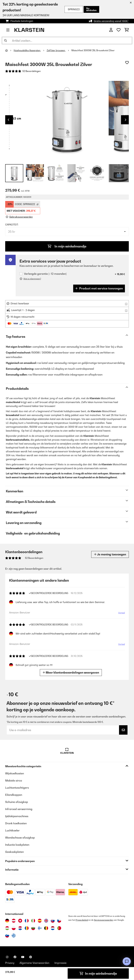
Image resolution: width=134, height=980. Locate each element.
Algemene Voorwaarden (34, 963)
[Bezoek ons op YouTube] (23, 957)
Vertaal (122, 613)
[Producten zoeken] (67, 41)
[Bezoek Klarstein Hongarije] (7, 928)
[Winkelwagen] (127, 30)
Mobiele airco (14, 780)
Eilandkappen (14, 795)
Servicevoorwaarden (104, 920)
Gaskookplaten (14, 852)
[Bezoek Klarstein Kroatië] (20, 928)
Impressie (60, 963)
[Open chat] (127, 961)
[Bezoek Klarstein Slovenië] (7, 936)
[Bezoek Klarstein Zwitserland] (20, 921)
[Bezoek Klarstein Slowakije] (53, 921)
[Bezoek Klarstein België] (46, 928)
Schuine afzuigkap (17, 802)
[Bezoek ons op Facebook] (15, 957)
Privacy (10, 963)
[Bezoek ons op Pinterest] (31, 957)
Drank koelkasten (16, 823)
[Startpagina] (9, 50)
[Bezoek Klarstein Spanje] (40, 921)
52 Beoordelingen (32, 71)
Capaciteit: (12, 225)
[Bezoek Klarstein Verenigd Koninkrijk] (46, 921)
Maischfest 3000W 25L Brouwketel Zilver (93, 50)
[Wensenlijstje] (119, 30)
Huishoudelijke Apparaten (27, 50)
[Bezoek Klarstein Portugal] (59, 928)
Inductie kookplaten (17, 845)
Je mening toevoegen (110, 554)
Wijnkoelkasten (15, 773)
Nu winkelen (91, 9)
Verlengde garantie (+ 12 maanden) (45, 274)
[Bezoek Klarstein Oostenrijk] (14, 921)
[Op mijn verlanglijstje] (127, 63)
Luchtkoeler (12, 830)
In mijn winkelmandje (67, 246)
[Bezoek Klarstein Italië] (33, 921)
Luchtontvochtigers (17, 788)
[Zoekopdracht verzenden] (6, 41)
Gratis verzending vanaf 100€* (111, 21)
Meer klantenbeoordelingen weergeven (71, 672)
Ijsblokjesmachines (17, 816)
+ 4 (119, 173)
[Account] (111, 30)
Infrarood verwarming (19, 809)
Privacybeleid (82, 920)
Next (126, 120)
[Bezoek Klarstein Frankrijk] (27, 921)
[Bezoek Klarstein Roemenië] (27, 928)
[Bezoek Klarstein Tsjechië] (59, 921)
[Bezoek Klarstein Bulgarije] (33, 928)
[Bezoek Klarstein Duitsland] (7, 921)
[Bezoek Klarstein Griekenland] (14, 936)
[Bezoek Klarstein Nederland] (53, 928)
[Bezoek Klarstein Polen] (14, 928)
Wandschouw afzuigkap (20, 838)
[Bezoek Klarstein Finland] (40, 928)
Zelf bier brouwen (56, 50)
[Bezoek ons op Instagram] (7, 957)
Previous (8, 120)
